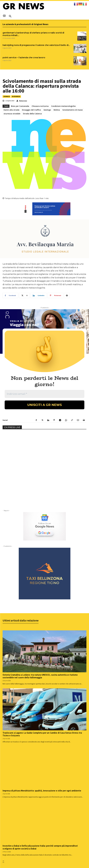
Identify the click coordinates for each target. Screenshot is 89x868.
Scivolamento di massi (73, 110)
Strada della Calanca (32, 114)
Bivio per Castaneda (20, 106)
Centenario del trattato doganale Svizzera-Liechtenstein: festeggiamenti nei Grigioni (68, 820)
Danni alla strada (11, 110)
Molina (57, 110)
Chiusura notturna (40, 106)
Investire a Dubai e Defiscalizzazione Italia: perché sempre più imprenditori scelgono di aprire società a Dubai (40, 782)
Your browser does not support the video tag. (22, 378)
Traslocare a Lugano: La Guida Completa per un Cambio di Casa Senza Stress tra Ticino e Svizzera (42, 669)
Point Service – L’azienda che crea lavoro (24, 58)
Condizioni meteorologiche (63, 106)
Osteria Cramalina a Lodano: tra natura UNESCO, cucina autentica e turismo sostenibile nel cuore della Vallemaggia (40, 611)
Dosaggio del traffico (31, 110)
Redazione (23, 101)
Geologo (47, 110)
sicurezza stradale (12, 114)
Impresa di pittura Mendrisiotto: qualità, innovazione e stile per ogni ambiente (42, 726)
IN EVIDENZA (16, 97)
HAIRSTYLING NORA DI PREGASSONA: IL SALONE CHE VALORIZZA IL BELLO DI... (36, 45)
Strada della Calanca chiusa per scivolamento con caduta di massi (19, 818)
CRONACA (7, 97)
